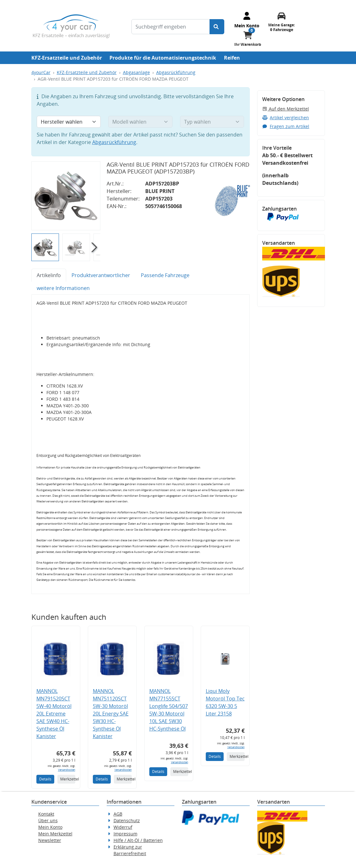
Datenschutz (127, 820)
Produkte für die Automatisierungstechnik (163, 58)
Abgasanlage (136, 72)
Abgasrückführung (176, 72)
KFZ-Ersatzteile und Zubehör (67, 58)
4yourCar (41, 72)
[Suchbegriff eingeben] (171, 27)
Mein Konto (50, 827)
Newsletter (50, 840)
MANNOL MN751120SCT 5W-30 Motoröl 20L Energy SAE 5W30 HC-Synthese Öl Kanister (111, 714)
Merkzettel (68, 779)
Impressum (125, 834)
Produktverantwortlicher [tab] (101, 275)
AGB (118, 814)
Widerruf (123, 827)
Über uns (48, 820)
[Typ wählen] (212, 122)
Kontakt (46, 814)
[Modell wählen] (140, 122)
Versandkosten (67, 770)
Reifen (232, 58)
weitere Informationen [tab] (63, 288)
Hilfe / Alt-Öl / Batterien (138, 840)
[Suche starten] (217, 27)
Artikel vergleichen (286, 118)
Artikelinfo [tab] (49, 275)
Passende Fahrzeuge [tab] (165, 275)
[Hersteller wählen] (69, 122)
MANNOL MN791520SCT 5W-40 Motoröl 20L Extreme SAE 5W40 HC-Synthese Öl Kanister (54, 714)
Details (45, 779)
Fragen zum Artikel (286, 126)
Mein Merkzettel (55, 834)
